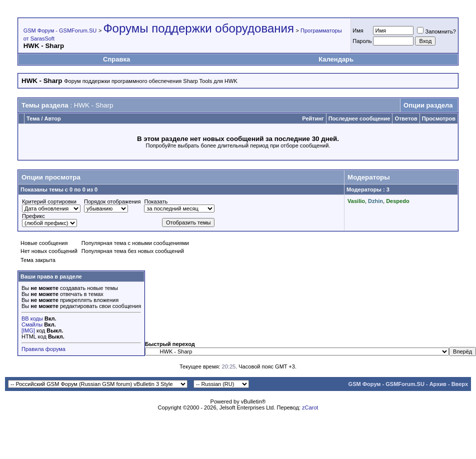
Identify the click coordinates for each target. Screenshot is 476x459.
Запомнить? (436, 31)
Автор (53, 118)
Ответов (406, 118)
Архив (438, 384)
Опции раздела (428, 105)
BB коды (32, 318)
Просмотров (439, 118)
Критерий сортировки (49, 201)
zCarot (310, 407)
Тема (33, 118)
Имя (358, 30)
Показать (156, 201)
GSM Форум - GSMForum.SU (60, 30)
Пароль (362, 41)
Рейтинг (313, 118)
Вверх (460, 384)
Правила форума (43, 349)
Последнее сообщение (359, 118)
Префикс (33, 216)
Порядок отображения (112, 201)
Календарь (336, 59)
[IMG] (28, 330)
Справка (116, 59)
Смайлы (32, 324)
